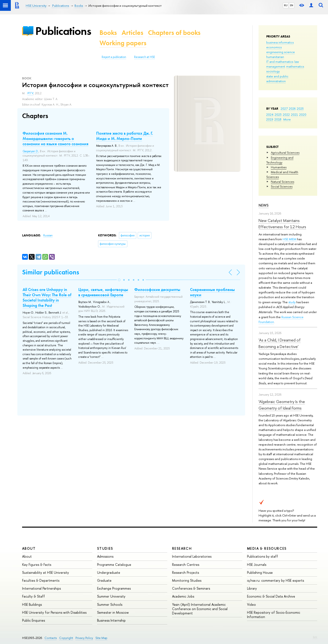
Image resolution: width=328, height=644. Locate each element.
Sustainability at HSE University (46, 572)
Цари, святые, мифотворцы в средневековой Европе (103, 292)
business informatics (280, 42)
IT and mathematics (280, 62)
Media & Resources (267, 548)
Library (252, 588)
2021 (294, 114)
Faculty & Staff (34, 596)
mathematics (295, 66)
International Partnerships (41, 588)
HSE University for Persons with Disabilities (54, 612)
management (276, 66)
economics (274, 47)
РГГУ (30, 93)
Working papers (123, 43)
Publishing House (260, 572)
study (292, 302)
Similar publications (51, 272)
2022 (286, 114)
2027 (284, 108)
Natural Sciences (282, 182)
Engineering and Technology (280, 160)
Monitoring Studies (187, 580)
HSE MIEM (290, 239)
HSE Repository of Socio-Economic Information (274, 615)
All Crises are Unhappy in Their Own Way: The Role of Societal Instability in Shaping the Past (47, 297)
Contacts (51, 638)
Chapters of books (174, 33)
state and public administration (277, 79)
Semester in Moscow (113, 612)
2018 (278, 119)
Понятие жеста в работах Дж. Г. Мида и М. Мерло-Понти (124, 136)
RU (286, 5)
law (297, 62)
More (287, 119)
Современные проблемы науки (212, 292)
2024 (270, 114)
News (264, 205)
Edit (315, 637)
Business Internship (111, 620)
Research (182, 548)
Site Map (101, 638)
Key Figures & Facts (37, 565)
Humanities (279, 167)
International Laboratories (192, 556)
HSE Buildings (32, 604)
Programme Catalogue (114, 565)
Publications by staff (263, 556)
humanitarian (275, 57)
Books (108, 33)
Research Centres (186, 565)
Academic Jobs (183, 596)
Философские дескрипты (157, 290)
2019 (270, 119)
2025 (300, 108)
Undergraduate (109, 572)
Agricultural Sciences (285, 152)
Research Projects (186, 572)
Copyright (66, 638)
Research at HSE (145, 57)
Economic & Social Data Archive (271, 596)
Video (251, 604)
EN (292, 5)
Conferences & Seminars (191, 588)
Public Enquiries (34, 620)
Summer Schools (110, 604)
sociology (273, 71)
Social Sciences (282, 186)
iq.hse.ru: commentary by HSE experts (275, 580)
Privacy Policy (84, 638)
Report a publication (114, 57)
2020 (303, 114)
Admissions (105, 556)
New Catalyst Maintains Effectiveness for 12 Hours (282, 224)
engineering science (281, 52)
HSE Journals (257, 565)
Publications (63, 31)
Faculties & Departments (41, 580)
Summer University (111, 596)
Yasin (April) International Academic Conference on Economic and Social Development (200, 609)
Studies (105, 548)
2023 (278, 114)
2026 (292, 108)
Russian (48, 235)
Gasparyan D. (31, 151)
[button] (119, 280)
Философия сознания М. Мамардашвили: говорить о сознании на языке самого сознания (56, 139)
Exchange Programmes (114, 588)
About (29, 548)
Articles (132, 33)
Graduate (104, 580)
